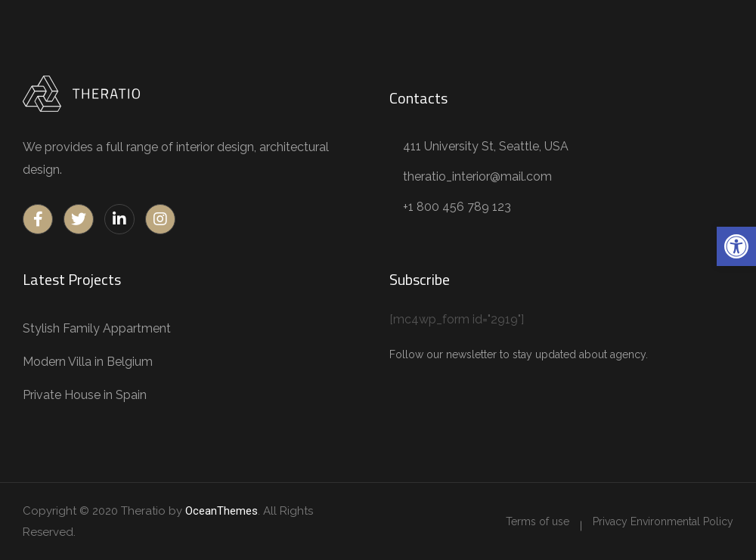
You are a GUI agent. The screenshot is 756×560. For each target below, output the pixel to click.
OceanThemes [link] (222, 511)
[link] (736, 246)
